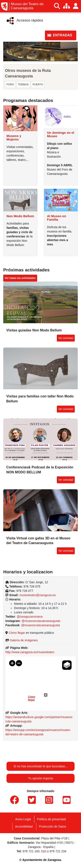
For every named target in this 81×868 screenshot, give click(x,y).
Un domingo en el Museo (61, 134)
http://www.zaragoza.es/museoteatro (30, 652)
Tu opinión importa (40, 778)
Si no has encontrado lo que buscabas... (41, 766)
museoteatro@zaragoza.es (38, 595)
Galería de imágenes (24, 640)
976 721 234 (58, 851)
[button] (61, 35)
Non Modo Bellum (20, 216)
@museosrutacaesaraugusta (41, 621)
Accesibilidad (24, 826)
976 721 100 (31, 851)
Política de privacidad (51, 819)
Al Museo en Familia (57, 218)
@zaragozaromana (30, 617)
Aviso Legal (23, 819)
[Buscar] (57, 6)
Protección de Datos (52, 826)
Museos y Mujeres (14, 138)
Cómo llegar (17, 633)
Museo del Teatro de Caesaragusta (27, 6)
